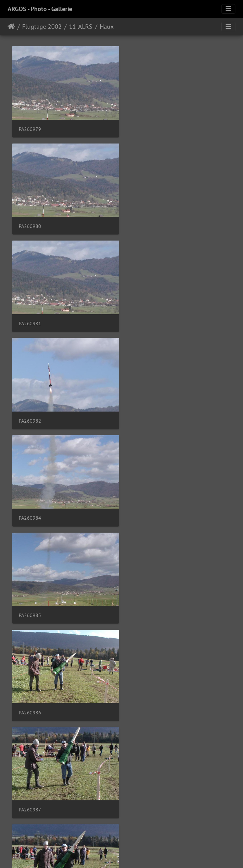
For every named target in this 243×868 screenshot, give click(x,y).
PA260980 (144, 128)
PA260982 (144, 223)
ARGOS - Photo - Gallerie (40, 9)
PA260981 (30, 223)
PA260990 (30, 606)
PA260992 (30, 702)
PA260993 (144, 702)
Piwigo (135, 855)
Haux (107, 27)
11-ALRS (81, 27)
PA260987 (144, 415)
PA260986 (30, 415)
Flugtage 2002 (42, 27)
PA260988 (30, 511)
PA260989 (144, 511)
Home (11, 27)
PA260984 (30, 319)
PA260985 (144, 319)
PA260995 (30, 798)
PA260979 (30, 128)
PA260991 (144, 606)
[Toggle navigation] (228, 9)
